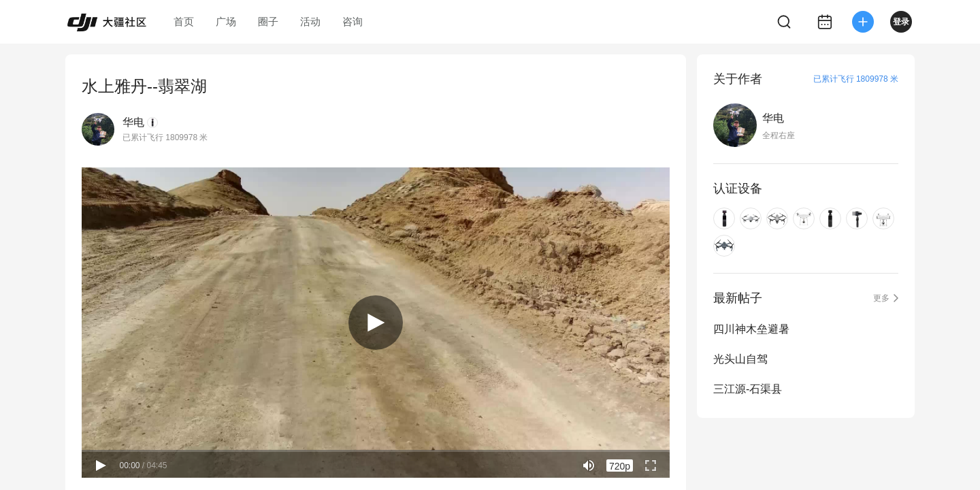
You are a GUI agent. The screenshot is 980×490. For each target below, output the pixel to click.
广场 (226, 21)
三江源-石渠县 (748, 389)
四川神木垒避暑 (751, 329)
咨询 (353, 21)
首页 (184, 21)
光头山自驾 (740, 359)
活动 (310, 21)
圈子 (268, 21)
